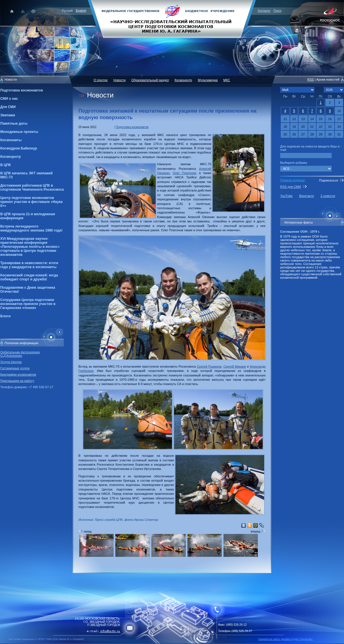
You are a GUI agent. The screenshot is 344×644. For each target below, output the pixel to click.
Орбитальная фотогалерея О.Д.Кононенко (20, 354)
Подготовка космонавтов (22, 90)
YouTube (286, 196)
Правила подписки (292, 180)
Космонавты (11, 140)
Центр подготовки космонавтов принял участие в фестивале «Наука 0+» (31, 202)
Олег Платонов (184, 173)
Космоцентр (11, 157)
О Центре (101, 80)
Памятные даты (14, 123)
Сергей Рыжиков (209, 366)
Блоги (5, 316)
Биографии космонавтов (18, 374)
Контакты (264, 11)
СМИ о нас (9, 99)
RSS (311, 79)
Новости (119, 80)
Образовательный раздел (150, 80)
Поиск (277, 11)
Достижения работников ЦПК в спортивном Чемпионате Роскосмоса (32, 188)
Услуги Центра (11, 362)
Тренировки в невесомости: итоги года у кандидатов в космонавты (29, 265)
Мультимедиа (208, 80)
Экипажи (8, 115)
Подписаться (329, 180)
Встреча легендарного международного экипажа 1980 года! (31, 228)
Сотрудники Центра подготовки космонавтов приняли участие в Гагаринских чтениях (28, 304)
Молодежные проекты (19, 132)
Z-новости (328, 196)
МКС (227, 80)
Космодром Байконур (19, 148)
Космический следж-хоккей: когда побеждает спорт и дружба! (29, 277)
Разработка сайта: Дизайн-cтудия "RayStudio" (286, 639)
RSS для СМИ (290, 187)
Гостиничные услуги (15, 368)
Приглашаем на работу (17, 381)
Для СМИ (8, 107)
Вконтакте (306, 196)
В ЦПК (6, 165)
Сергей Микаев (235, 366)
